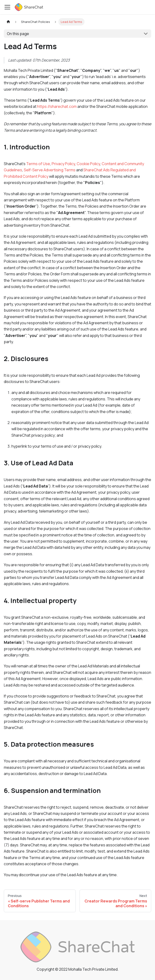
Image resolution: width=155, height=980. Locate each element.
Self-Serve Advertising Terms (50, 170)
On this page (18, 34)
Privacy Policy (63, 164)
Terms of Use (38, 164)
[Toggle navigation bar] (7, 7)
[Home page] (8, 22)
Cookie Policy (88, 164)
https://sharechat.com (57, 106)
